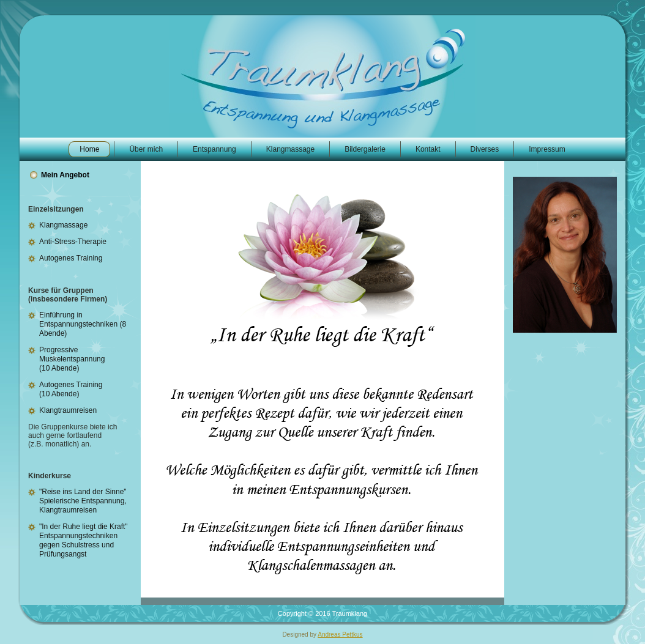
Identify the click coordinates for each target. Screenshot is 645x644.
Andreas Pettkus (340, 635)
